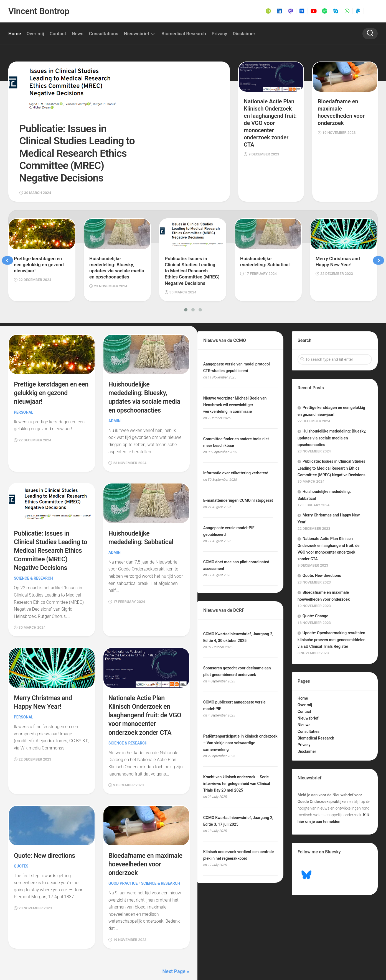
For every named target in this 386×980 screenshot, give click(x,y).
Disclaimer (244, 34)
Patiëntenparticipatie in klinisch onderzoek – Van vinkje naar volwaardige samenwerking (240, 704)
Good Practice (123, 844)
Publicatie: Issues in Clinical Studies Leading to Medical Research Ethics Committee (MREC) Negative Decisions (51, 512)
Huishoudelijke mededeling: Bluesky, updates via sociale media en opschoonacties (332, 399)
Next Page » (176, 932)
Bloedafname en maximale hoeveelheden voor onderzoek (143, 825)
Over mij (35, 34)
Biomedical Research (184, 34)
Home (15, 34)
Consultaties (308, 693)
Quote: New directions (45, 816)
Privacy (219, 34)
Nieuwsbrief (137, 34)
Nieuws (304, 686)
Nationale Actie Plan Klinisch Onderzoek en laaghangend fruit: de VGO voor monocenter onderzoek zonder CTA (146, 676)
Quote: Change (315, 577)
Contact (58, 34)
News (77, 34)
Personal (24, 373)
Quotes (21, 827)
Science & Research (34, 539)
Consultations (104, 34)
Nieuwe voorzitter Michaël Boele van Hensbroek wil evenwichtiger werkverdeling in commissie (235, 366)
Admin (115, 382)
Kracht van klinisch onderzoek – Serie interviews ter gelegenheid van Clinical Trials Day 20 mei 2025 (237, 745)
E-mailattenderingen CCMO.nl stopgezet (238, 462)
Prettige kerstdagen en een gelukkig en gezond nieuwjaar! (48, 354)
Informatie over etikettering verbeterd (236, 434)
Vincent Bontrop (38, 11)
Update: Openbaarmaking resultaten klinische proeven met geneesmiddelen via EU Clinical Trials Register (332, 601)
